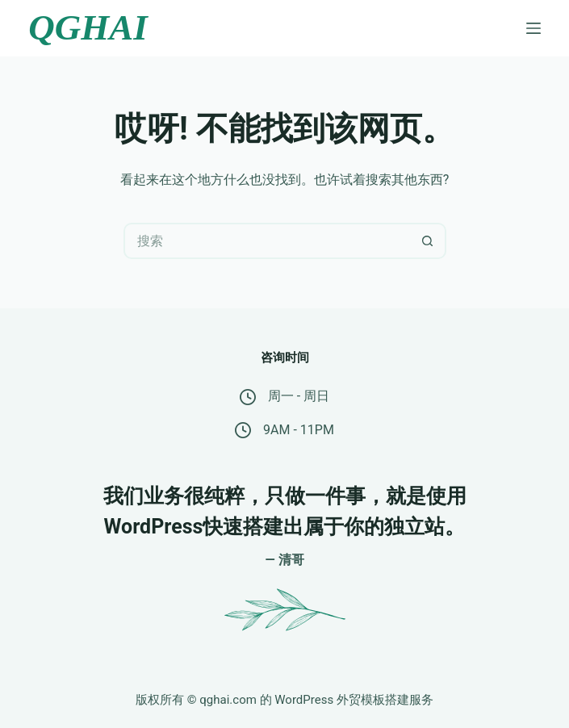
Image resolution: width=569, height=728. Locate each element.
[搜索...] (267, 241)
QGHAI (88, 27)
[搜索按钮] (428, 241)
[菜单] (533, 28)
